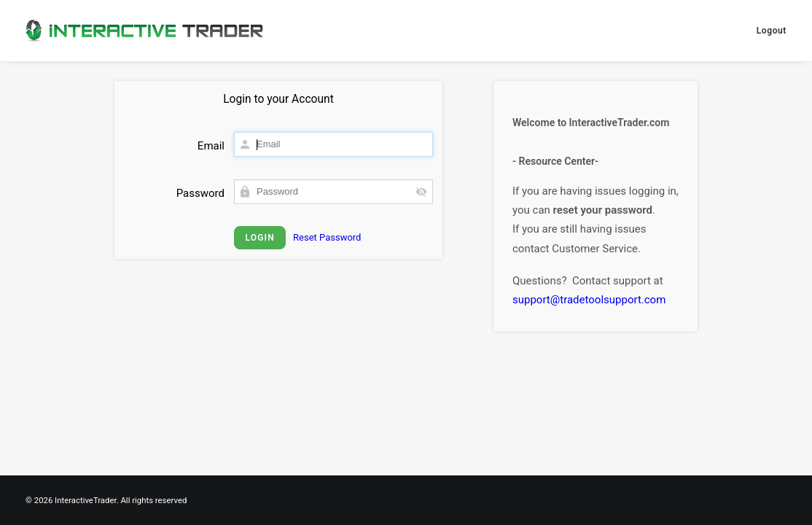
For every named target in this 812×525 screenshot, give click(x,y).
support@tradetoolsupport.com (589, 300)
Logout (772, 31)
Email (211, 146)
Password (200, 193)
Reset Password (327, 237)
